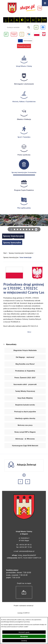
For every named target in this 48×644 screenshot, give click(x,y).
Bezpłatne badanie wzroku (25, 405)
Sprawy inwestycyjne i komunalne (21, 253)
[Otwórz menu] (45, 3)
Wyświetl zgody (24, 632)
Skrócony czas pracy (25, 425)
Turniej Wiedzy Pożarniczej (25, 391)
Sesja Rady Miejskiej (25, 398)
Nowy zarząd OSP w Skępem (25, 432)
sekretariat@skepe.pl (27, 551)
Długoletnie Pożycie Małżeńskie (25, 350)
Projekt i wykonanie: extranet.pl (23, 606)
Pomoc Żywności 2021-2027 (25, 378)
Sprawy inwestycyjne (11, 257)
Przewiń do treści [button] (24, 46)
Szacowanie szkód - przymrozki (25, 384)
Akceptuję (24, 636)
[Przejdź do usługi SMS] (22, 34)
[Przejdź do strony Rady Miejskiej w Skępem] (14, 34)
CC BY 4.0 (26, 613)
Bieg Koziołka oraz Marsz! (25, 364)
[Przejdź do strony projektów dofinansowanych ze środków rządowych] (40, 34)
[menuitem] (13, 236)
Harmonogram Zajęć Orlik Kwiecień (25, 446)
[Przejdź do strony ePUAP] (29, 34)
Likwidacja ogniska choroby (25, 418)
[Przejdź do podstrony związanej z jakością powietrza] (6, 34)
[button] (24, 279)
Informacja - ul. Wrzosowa (25, 439)
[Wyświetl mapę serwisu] (36, 27)
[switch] (28, 20)
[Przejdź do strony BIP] (40, 8)
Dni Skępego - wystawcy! (25, 357)
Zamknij (24, 641)
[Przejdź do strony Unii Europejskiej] (25, 41)
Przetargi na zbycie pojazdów (25, 412)
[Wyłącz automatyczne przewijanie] (36, 229)
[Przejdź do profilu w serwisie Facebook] (43, 27)
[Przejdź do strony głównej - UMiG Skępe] (22, 8)
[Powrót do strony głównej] (5, 253)
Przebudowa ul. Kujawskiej (25, 371)
